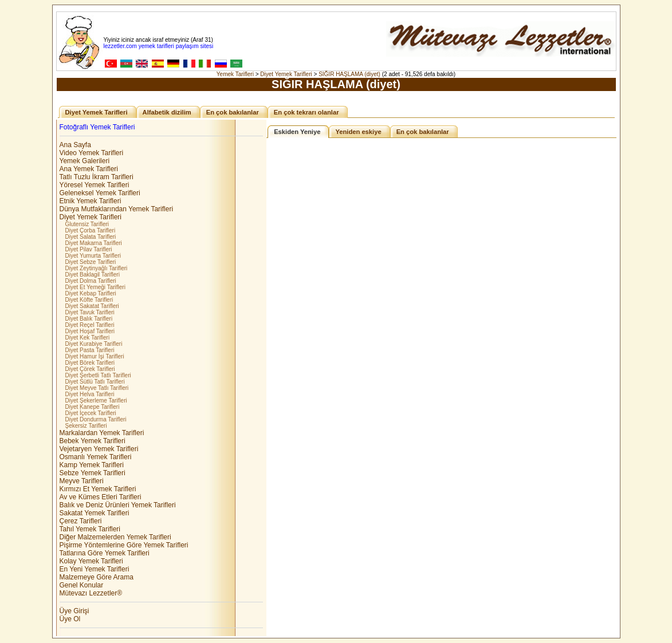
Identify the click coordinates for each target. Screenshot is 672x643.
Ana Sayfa (75, 145)
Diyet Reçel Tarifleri (90, 325)
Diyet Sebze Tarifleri (91, 262)
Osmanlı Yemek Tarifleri (96, 457)
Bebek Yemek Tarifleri (93, 441)
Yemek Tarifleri (235, 74)
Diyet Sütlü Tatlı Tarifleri (95, 382)
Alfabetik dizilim (167, 112)
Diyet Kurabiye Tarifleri (94, 344)
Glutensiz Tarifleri (87, 224)
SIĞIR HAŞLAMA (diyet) (349, 74)
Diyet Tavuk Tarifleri (90, 312)
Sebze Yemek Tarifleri (93, 473)
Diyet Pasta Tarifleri (90, 350)
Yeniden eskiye (358, 132)
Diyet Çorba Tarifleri (91, 230)
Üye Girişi (74, 611)
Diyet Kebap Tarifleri (91, 293)
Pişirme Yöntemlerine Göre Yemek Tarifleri (124, 545)
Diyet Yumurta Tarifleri (93, 256)
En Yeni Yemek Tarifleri (95, 569)
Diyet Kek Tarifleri (88, 338)
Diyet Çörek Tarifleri (90, 369)
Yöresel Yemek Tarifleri (95, 185)
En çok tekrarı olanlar (306, 112)
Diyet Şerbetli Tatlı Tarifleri (98, 375)
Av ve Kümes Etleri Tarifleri (101, 497)
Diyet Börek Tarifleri (90, 363)
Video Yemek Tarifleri (92, 153)
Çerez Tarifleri (81, 521)
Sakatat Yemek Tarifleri (95, 513)
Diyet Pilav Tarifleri (89, 249)
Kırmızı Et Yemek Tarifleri (98, 489)
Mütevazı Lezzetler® (91, 593)
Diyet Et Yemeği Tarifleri (95, 287)
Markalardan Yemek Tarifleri (102, 433)
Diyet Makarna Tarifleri (94, 243)
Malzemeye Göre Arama (97, 577)
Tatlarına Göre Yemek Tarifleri (105, 553)
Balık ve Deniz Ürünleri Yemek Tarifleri (118, 505)
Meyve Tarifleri (82, 481)
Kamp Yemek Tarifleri (92, 465)
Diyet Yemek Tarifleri (286, 74)
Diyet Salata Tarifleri (91, 237)
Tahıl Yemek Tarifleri (90, 529)
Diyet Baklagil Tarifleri (93, 275)
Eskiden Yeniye (297, 132)
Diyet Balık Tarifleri (89, 319)
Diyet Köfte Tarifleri (89, 300)
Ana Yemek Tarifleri (89, 169)
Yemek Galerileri (85, 161)
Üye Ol (70, 619)
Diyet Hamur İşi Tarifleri (95, 356)
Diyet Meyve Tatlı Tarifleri (97, 388)
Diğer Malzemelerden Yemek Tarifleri (115, 537)
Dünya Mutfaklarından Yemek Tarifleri (117, 209)
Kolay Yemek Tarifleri (91, 561)
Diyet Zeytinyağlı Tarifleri (97, 268)
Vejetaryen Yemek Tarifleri (99, 449)
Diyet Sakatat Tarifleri (92, 306)
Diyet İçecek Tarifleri (91, 413)
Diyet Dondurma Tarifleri (96, 419)
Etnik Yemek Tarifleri (91, 201)
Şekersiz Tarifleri (86, 426)
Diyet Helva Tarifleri (90, 394)
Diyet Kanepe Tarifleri (93, 407)
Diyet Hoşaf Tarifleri (90, 331)
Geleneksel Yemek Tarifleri (100, 193)
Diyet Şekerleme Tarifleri (96, 401)
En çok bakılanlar (233, 112)
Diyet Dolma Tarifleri (91, 281)
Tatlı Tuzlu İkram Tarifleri (97, 177)
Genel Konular (82, 585)
